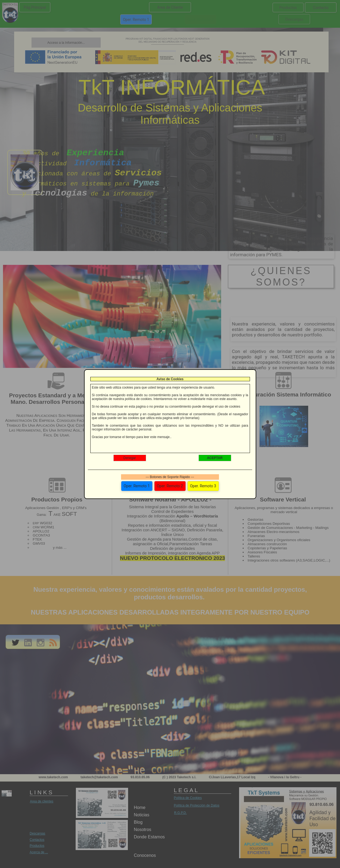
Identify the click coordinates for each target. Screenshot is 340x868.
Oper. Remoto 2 (170, 486)
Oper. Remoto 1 (137, 486)
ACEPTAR (215, 458)
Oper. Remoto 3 (203, 486)
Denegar (129, 458)
